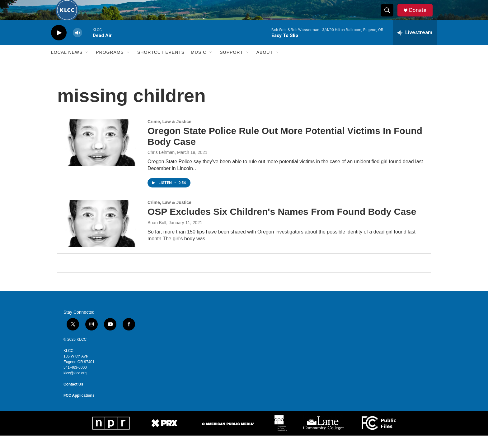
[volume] (77, 45)
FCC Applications (79, 408)
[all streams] (415, 45)
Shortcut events (161, 65)
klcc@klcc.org (75, 386)
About (265, 65)
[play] (59, 45)
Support (231, 65)
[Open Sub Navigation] (87, 65)
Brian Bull (157, 235)
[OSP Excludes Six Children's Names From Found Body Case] (99, 236)
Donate (421, 16)
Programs (110, 65)
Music (199, 65)
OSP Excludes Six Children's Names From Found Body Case (282, 224)
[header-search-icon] (390, 16)
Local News (67, 65)
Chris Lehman (161, 165)
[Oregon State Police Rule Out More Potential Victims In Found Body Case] (99, 155)
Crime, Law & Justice (169, 134)
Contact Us (73, 397)
